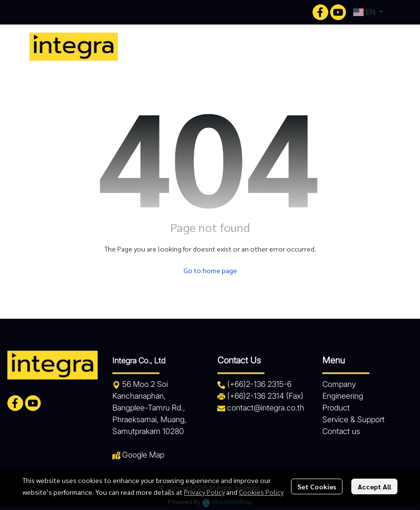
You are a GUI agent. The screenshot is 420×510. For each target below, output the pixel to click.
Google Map (143, 455)
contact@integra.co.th (266, 408)
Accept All (374, 486)
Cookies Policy (261, 492)
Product (336, 408)
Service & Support (354, 419)
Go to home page (210, 270)
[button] (368, 12)
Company (339, 384)
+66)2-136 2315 (257, 384)
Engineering (343, 396)
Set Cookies (317, 486)
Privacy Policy (204, 492)
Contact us (341, 431)
